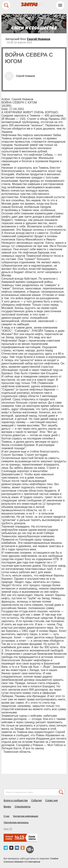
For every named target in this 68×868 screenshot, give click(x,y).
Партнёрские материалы (16, 823)
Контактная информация (26, 816)
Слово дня (52, 800)
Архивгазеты (32, 838)
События (36, 800)
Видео (7, 807)
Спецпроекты (23, 807)
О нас (7, 816)
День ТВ (8, 829)
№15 (19, 837)
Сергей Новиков (38, 39)
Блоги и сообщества (16, 800)
